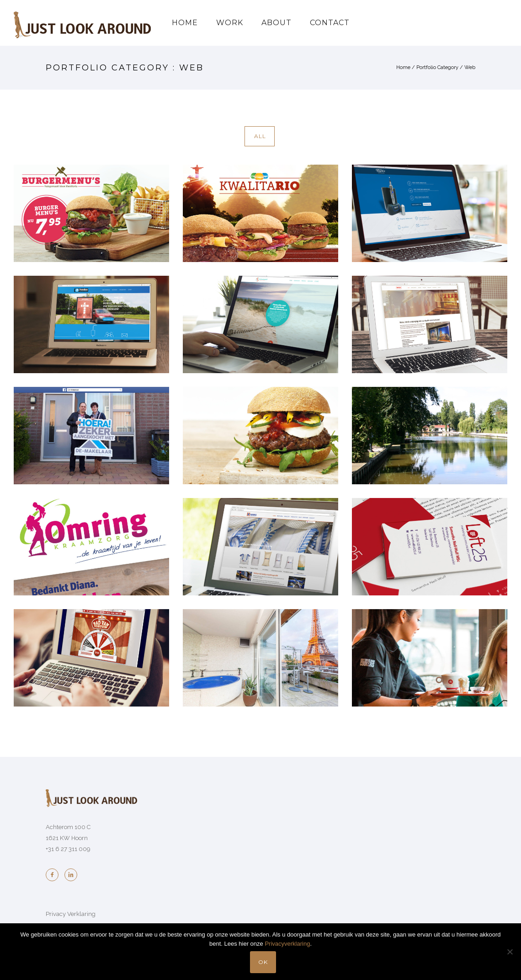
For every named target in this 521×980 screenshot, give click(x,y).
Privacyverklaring (287, 944)
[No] (510, 952)
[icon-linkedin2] (71, 875)
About (276, 23)
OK (263, 962)
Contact (330, 23)
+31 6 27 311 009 (68, 849)
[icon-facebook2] (54, 875)
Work (230, 23)
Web (470, 67)
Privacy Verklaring (71, 914)
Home (185, 23)
